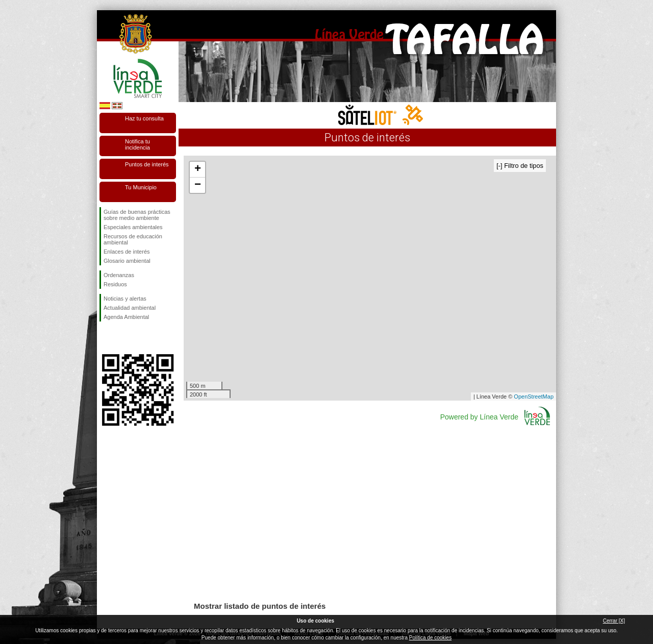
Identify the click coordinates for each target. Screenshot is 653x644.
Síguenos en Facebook (106, 338)
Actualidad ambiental (130, 308)
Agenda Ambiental (126, 317)
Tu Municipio (141, 187)
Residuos (115, 284)
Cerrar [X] (614, 621)
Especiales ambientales (133, 227)
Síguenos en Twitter (122, 338)
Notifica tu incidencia (137, 144)
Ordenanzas (119, 275)
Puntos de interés (147, 164)
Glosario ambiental (127, 261)
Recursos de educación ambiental (133, 239)
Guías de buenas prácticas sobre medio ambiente (137, 215)
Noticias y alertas (125, 299)
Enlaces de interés (127, 252)
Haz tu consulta (144, 118)
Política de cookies (430, 638)
